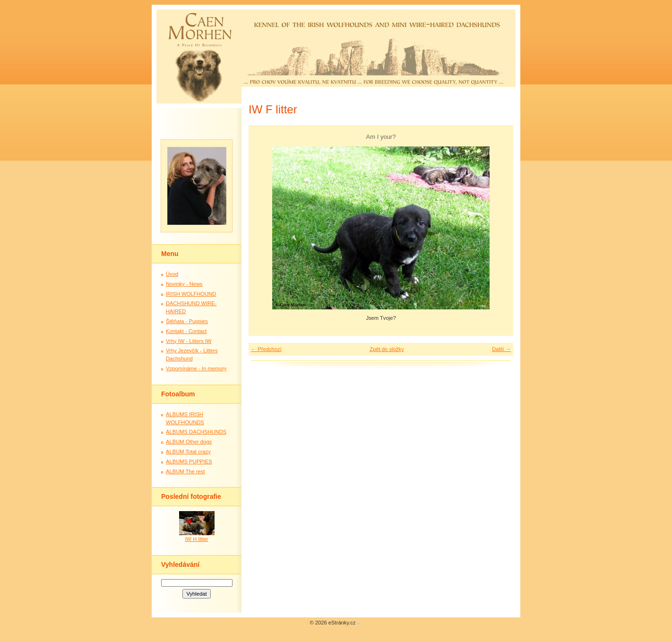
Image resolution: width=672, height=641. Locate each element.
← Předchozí (266, 349)
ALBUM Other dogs (189, 442)
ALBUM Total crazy (188, 452)
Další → (501, 349)
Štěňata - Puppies (187, 321)
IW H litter (196, 539)
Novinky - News (184, 284)
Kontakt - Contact (186, 331)
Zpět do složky (387, 349)
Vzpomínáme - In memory (196, 368)
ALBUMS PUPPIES (189, 462)
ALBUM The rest (185, 471)
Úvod (172, 274)
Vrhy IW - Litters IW (189, 341)
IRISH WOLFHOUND (191, 294)
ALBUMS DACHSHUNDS (196, 432)
